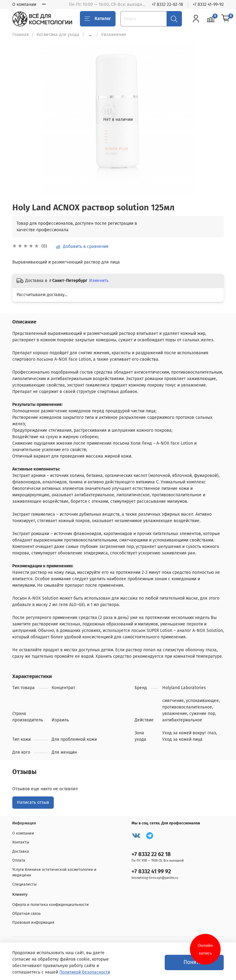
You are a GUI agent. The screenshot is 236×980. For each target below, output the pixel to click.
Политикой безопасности (85, 972)
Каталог (98, 19)
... (90, 35)
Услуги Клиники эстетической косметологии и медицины (54, 872)
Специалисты (24, 884)
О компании (24, 4)
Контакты (21, 842)
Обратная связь (27, 913)
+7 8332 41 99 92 (151, 871)
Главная (21, 35)
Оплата (19, 860)
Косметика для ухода (58, 35)
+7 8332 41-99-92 (208, 4)
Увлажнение (114, 35)
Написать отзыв (33, 802)
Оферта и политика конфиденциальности (51, 905)
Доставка (21, 851)
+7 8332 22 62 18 (151, 854)
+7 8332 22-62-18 (167, 4)
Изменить (99, 281)
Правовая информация (33, 922)
